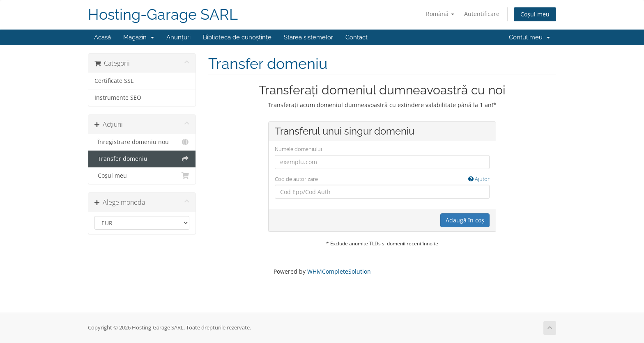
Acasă (102, 37)
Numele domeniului (298, 149)
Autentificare (482, 14)
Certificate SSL (114, 81)
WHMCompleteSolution (339, 271)
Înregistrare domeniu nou (142, 142)
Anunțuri (178, 37)
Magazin (139, 37)
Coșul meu (535, 14)
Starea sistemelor (308, 37)
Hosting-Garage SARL (163, 15)
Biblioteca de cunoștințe (237, 37)
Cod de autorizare (382, 179)
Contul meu (529, 37)
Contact (356, 37)
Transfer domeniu (142, 159)
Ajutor (479, 179)
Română (440, 14)
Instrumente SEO (118, 98)
